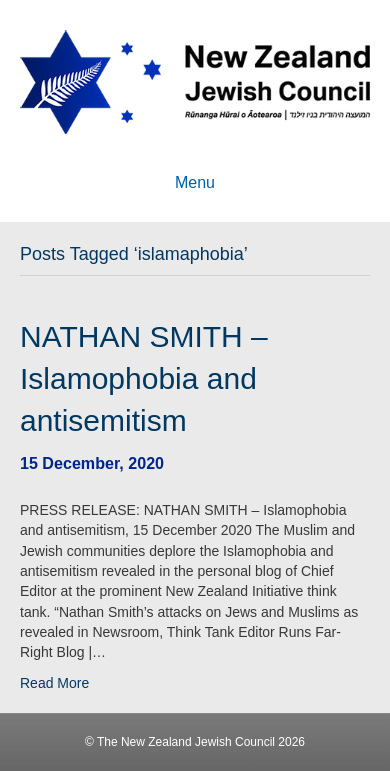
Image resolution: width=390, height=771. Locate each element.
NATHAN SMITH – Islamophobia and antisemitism (144, 378)
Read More (54, 683)
